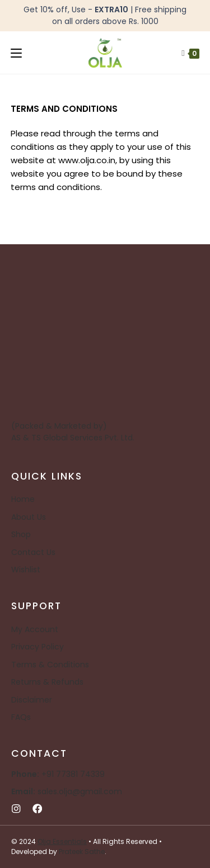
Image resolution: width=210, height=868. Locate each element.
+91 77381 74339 (58, 774)
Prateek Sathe (82, 852)
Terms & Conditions (50, 665)
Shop (21, 534)
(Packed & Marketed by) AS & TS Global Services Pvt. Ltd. (73, 432)
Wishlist (26, 570)
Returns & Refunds (47, 682)
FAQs (21, 717)
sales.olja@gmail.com (67, 791)
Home (23, 499)
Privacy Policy (38, 647)
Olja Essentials (62, 841)
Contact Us (33, 552)
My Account (35, 629)
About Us (29, 517)
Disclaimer (32, 700)
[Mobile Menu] (16, 53)
